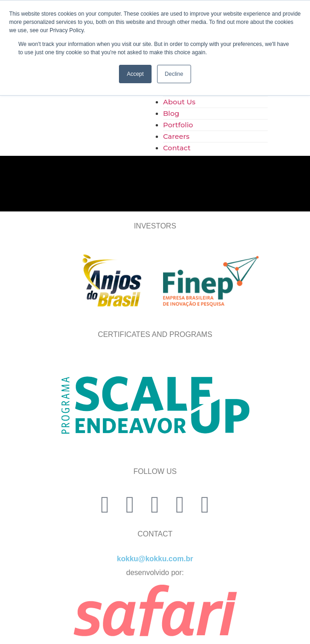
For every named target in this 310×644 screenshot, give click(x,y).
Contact (177, 148)
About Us (179, 102)
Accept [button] (135, 74)
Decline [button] (174, 74)
